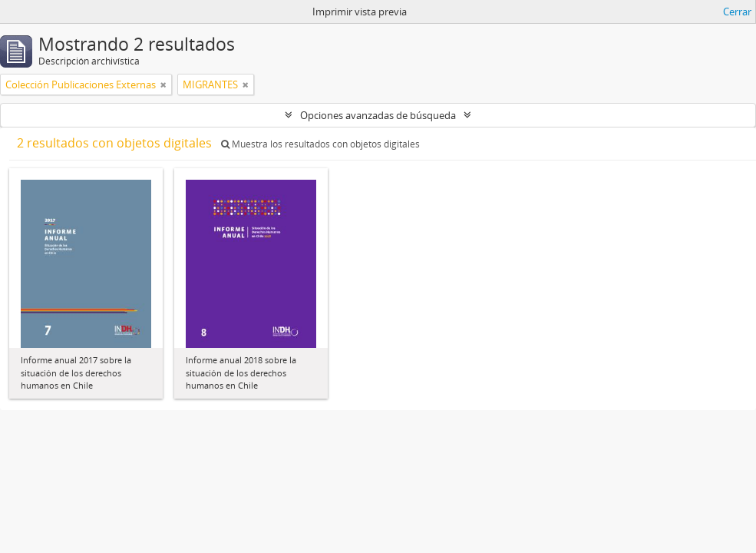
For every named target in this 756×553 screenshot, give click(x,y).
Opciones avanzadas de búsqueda (378, 115)
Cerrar (737, 12)
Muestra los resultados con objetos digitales (320, 144)
